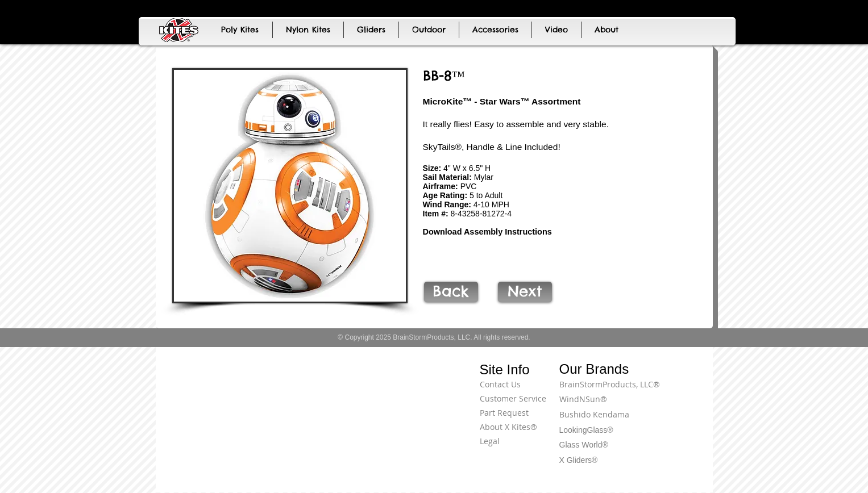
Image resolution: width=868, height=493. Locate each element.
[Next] (525, 292)
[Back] (451, 292)
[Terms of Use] (670, 391)
